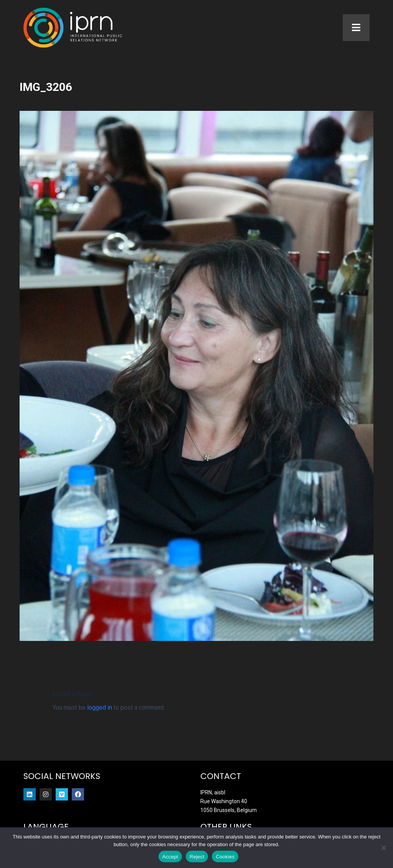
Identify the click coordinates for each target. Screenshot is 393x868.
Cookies (225, 857)
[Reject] (383, 848)
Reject (197, 857)
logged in (100, 707)
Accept (170, 857)
